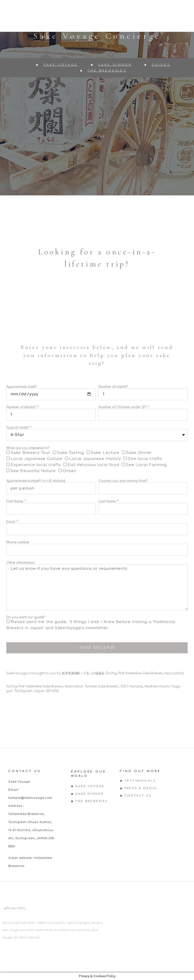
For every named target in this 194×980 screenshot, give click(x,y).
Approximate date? (21, 387)
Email (11, 522)
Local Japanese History (95, 459)
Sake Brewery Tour (30, 453)
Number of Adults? (21, 407)
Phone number (18, 542)
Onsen (70, 471)
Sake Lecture (105, 453)
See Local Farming (147, 465)
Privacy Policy (16, 908)
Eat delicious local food (93, 465)
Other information (21, 563)
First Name (15, 501)
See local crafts (145, 459)
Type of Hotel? (18, 428)
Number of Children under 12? (123, 407)
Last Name (107, 501)
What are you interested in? (28, 448)
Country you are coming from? (123, 481)
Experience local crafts (36, 465)
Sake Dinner (139, 453)
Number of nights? (113, 387)
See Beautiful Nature (33, 471)
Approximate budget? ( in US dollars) (36, 481)
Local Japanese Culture (37, 459)
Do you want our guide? (26, 617)
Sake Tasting (71, 453)
